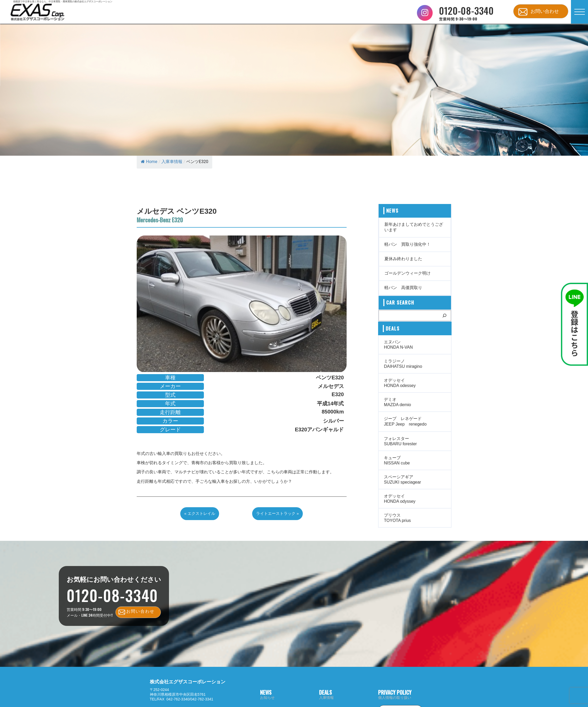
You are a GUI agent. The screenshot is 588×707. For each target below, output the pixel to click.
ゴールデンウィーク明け (407, 273)
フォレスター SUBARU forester (400, 441)
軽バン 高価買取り (403, 288)
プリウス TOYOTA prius (397, 518)
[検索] (444, 316)
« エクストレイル (200, 513)
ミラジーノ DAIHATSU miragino (403, 364)
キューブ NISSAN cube (397, 460)
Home (149, 162)
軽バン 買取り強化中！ (407, 244)
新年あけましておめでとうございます (414, 227)
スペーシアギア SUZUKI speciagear (402, 480)
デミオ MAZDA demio (397, 402)
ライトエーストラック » (277, 513)
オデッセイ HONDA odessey (400, 383)
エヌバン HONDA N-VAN (398, 345)
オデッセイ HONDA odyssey (400, 499)
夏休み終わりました (403, 259)
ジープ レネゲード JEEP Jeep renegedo (405, 421)
